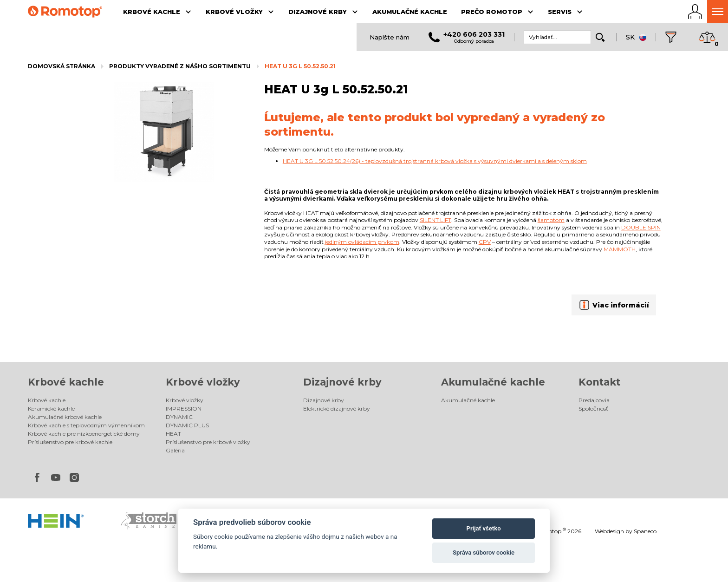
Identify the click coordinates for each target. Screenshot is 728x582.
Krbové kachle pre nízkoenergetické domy (84, 434)
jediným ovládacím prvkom (362, 242)
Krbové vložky (203, 382)
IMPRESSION (184, 409)
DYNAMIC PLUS (187, 425)
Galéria (175, 450)
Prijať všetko (484, 528)
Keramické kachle (51, 409)
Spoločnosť (593, 409)
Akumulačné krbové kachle (65, 417)
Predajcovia (594, 400)
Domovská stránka (62, 66)
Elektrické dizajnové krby (337, 409)
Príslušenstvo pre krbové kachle (70, 442)
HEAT (173, 434)
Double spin (641, 227)
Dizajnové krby (342, 382)
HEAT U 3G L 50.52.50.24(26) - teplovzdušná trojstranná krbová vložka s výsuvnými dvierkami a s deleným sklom (435, 161)
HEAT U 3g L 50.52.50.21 (300, 66)
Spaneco (645, 531)
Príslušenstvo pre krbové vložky (208, 442)
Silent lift (435, 220)
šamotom (551, 220)
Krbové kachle (66, 382)
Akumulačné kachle (493, 382)
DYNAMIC (179, 417)
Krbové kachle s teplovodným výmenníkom (86, 425)
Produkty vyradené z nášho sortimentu (180, 66)
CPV (485, 242)
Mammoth (620, 249)
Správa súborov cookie (484, 553)
